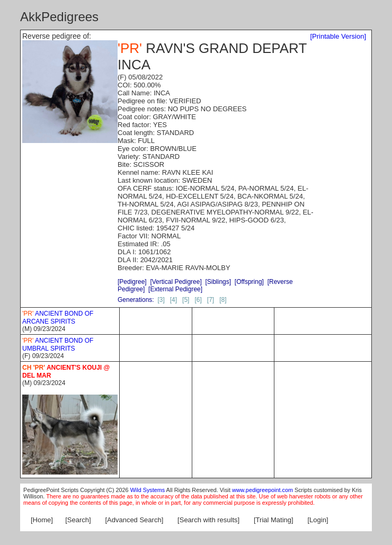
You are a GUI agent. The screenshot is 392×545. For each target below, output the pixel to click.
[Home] (42, 520)
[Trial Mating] (274, 520)
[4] (173, 300)
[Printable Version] (338, 36)
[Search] (78, 520)
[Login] (318, 520)
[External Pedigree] (175, 289)
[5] (186, 300)
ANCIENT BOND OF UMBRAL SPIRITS (58, 345)
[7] (211, 300)
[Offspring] (249, 282)
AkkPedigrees (59, 17)
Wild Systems (148, 490)
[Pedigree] (132, 282)
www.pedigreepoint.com (262, 490)
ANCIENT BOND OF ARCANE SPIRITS (58, 318)
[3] (161, 300)
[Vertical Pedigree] (176, 282)
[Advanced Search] (134, 520)
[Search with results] (208, 520)
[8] (223, 300)
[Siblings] (218, 282)
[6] (198, 300)
